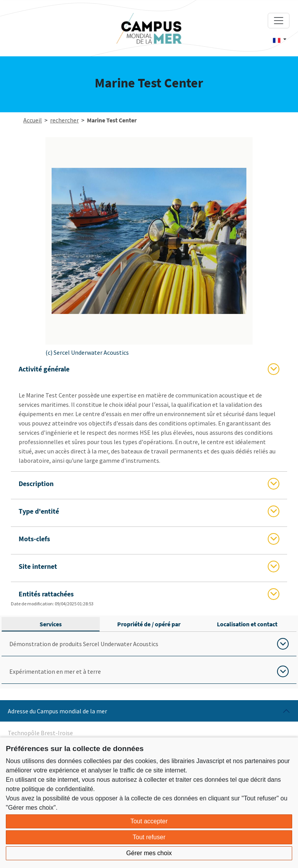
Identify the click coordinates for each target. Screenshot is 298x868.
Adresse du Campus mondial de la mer (57, 711)
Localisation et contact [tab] (247, 624)
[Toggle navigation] (279, 21)
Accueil (33, 120)
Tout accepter (149, 821)
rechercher (64, 120)
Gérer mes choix (149, 853)
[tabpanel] (149, 658)
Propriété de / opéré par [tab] (149, 624)
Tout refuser (149, 837)
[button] (280, 40)
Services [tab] (51, 624)
